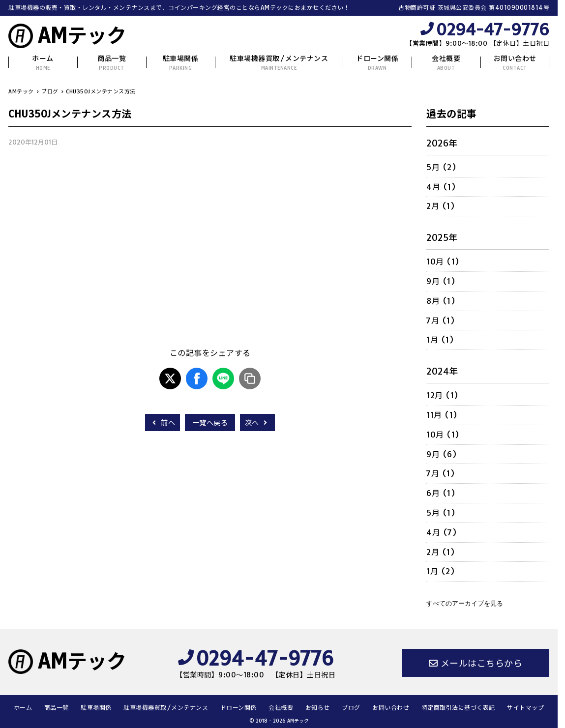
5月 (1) (441, 513)
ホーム (43, 63)
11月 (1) (442, 415)
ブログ (351, 708)
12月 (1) (443, 395)
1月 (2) (441, 571)
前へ (163, 423)
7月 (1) (441, 320)
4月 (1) (441, 187)
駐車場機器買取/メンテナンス (279, 63)
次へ (257, 423)
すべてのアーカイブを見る (465, 603)
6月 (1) (441, 493)
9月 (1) (441, 281)
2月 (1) (441, 206)
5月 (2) (441, 167)
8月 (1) (441, 301)
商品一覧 (112, 63)
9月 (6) (442, 454)
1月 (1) (440, 340)
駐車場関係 (181, 63)
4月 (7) (442, 532)
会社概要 (446, 63)
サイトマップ (525, 708)
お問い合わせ (515, 63)
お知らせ (318, 708)
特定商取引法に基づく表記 (458, 708)
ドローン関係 (377, 63)
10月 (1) (443, 262)
